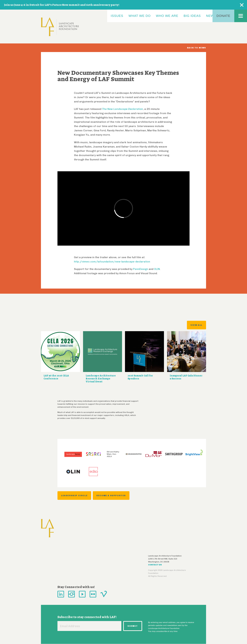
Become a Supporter (111, 496)
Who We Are (167, 16)
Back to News (197, 48)
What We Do (140, 16)
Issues (117, 16)
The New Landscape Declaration (123, 109)
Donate (223, 16)
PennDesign (141, 269)
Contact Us (155, 565)
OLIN (157, 269)
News (211, 16)
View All (196, 325)
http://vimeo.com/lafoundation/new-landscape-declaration (112, 262)
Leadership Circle (74, 496)
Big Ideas (192, 16)
